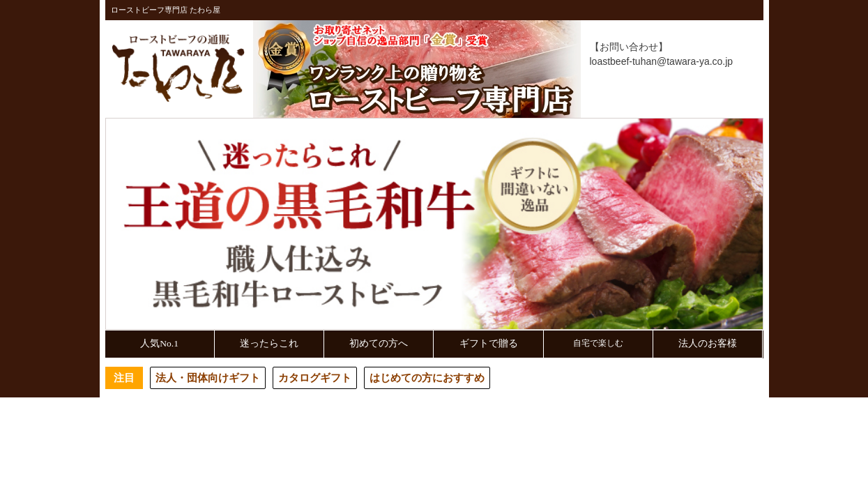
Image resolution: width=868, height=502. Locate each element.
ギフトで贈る (489, 343)
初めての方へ (379, 343)
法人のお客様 (708, 343)
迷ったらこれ (269, 343)
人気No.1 (159, 343)
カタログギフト (315, 378)
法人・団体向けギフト (208, 378)
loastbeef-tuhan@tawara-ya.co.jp (662, 61)
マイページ (633, 106)
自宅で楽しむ (598, 343)
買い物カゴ (720, 106)
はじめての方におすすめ (427, 378)
